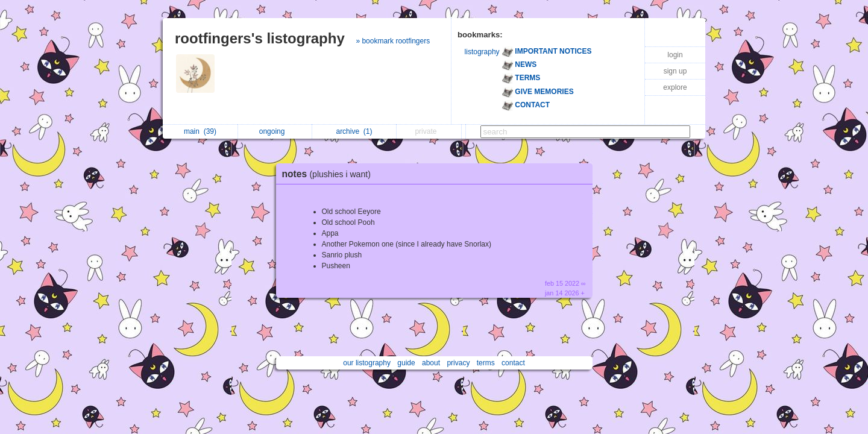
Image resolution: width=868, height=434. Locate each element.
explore (675, 87)
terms (486, 363)
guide (406, 363)
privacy (458, 363)
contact (513, 363)
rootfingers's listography (260, 38)
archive (354, 131)
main (200, 131)
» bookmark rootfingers (393, 41)
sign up (675, 71)
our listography (367, 363)
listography (482, 52)
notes (329, 174)
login (675, 55)
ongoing (275, 131)
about (431, 363)
